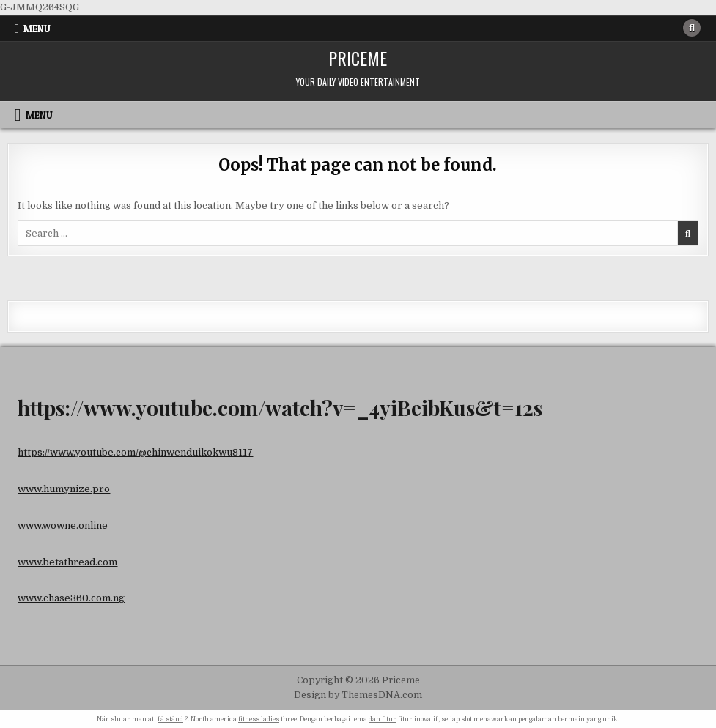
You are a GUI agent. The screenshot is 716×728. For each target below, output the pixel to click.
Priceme (358, 58)
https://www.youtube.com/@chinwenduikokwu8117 (135, 452)
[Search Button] (692, 28)
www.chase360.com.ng (71, 598)
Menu (37, 29)
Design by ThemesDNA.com (358, 695)
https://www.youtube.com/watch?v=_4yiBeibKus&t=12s (280, 408)
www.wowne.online (63, 525)
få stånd (170, 719)
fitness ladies (259, 719)
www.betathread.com (67, 562)
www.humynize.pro (64, 489)
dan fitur (383, 719)
